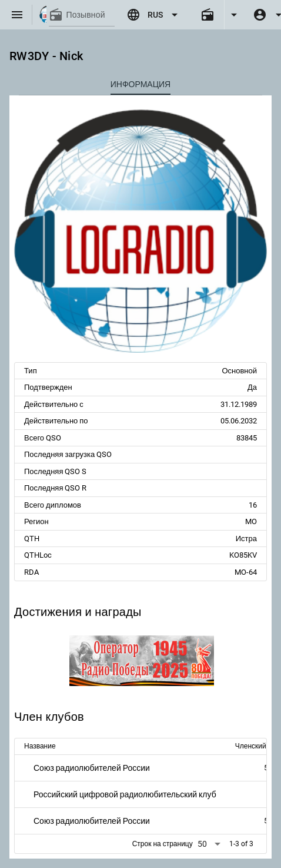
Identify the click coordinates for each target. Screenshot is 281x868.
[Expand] (234, 15)
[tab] (140, 84)
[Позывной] (91, 15)
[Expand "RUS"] (154, 15)
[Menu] (17, 15)
